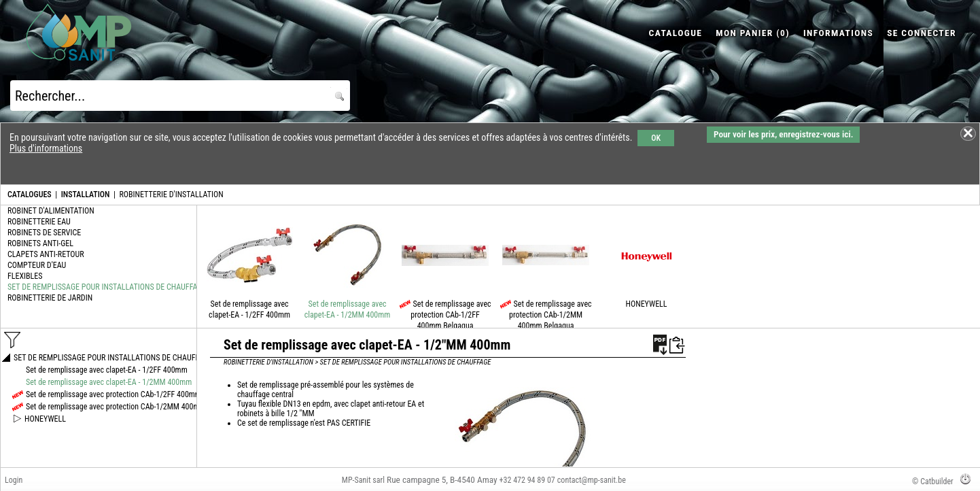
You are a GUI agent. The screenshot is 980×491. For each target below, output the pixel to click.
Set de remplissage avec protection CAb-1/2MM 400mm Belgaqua (550, 315)
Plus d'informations (46, 148)
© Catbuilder (933, 481)
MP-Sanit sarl (363, 480)
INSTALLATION (86, 194)
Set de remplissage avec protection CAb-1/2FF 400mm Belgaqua (451, 315)
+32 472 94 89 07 (527, 480)
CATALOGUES (30, 194)
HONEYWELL (647, 304)
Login (14, 480)
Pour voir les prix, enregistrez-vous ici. (783, 134)
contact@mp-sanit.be (592, 480)
